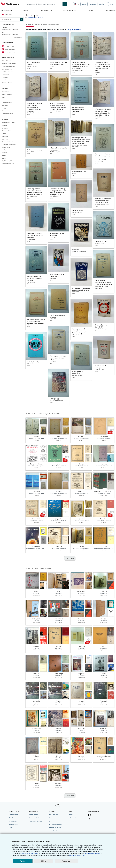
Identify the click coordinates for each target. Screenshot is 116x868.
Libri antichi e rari (46, 10)
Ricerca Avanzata (6, 10)
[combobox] (44, 4)
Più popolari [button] (30, 25)
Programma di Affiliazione (36, 818)
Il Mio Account (13, 821)
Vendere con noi (110, 10)
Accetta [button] (23, 861)
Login (84, 4)
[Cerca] (65, 4)
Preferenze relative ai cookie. (29, 853)
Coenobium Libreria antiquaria (35, 17)
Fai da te (71, 815)
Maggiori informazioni (75, 30)
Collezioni (26, 10)
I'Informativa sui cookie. (92, 853)
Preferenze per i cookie (55, 828)
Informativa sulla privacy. (77, 855)
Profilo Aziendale (53, 815)
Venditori (91, 10)
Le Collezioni (7, 15)
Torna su (58, 806)
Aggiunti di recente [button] (41, 25)
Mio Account (92, 4)
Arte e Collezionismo (70, 10)
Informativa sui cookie (55, 831)
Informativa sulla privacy (55, 824)
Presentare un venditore (35, 821)
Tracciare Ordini (13, 824)
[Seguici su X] (89, 819)
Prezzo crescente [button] (54, 25)
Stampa (51, 818)
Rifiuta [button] (44, 861)
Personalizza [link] (66, 861)
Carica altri (70, 558)
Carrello (11, 828)
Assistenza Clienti (73, 818)
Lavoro (50, 821)
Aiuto (111, 4)
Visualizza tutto (18, 37)
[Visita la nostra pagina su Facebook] (89, 815)
